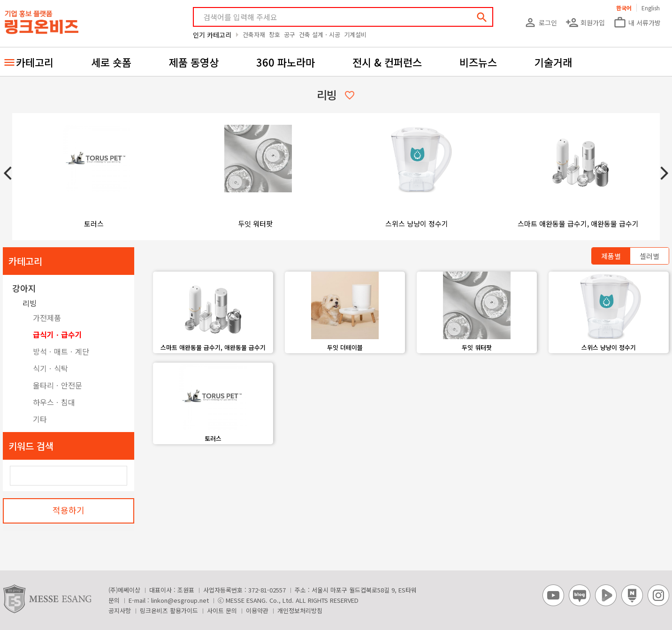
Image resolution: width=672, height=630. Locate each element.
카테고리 (35, 62)
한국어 (624, 8)
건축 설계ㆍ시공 (320, 34)
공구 (290, 34)
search (482, 17)
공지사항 (120, 611)
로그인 (540, 23)
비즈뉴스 (478, 62)
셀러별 (649, 256)
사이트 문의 (222, 611)
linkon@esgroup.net (180, 600)
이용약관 (257, 611)
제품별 (611, 256)
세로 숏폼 (111, 62)
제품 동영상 (194, 62)
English (651, 8)
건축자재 (254, 34)
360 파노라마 (286, 62)
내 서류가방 (637, 23)
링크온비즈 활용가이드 (169, 611)
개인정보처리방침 (300, 611)
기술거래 (553, 62)
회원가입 (585, 23)
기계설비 (355, 34)
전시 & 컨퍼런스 (387, 62)
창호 (275, 34)
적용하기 (69, 510)
